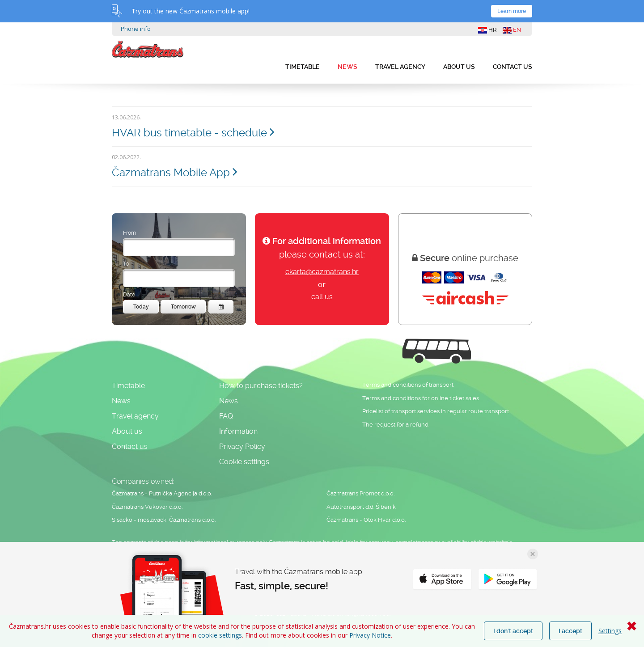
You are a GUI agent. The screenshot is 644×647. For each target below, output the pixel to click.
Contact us (513, 67)
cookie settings (220, 635)
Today (141, 307)
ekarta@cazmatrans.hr (322, 272)
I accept (570, 631)
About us (459, 67)
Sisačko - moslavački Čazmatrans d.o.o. (164, 520)
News (347, 67)
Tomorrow (183, 307)
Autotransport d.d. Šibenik (361, 507)
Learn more (512, 11)
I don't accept (513, 631)
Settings (610, 631)
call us (322, 297)
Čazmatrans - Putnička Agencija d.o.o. (162, 493)
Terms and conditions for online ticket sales (421, 398)
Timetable (303, 67)
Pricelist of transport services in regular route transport (436, 411)
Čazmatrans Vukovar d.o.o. (147, 507)
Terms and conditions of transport (408, 385)
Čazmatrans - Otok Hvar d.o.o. (366, 520)
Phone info (136, 29)
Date (129, 295)
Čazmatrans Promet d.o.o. (360, 493)
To (126, 264)
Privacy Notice (370, 635)
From (129, 233)
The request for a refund (395, 425)
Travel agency (400, 67)
